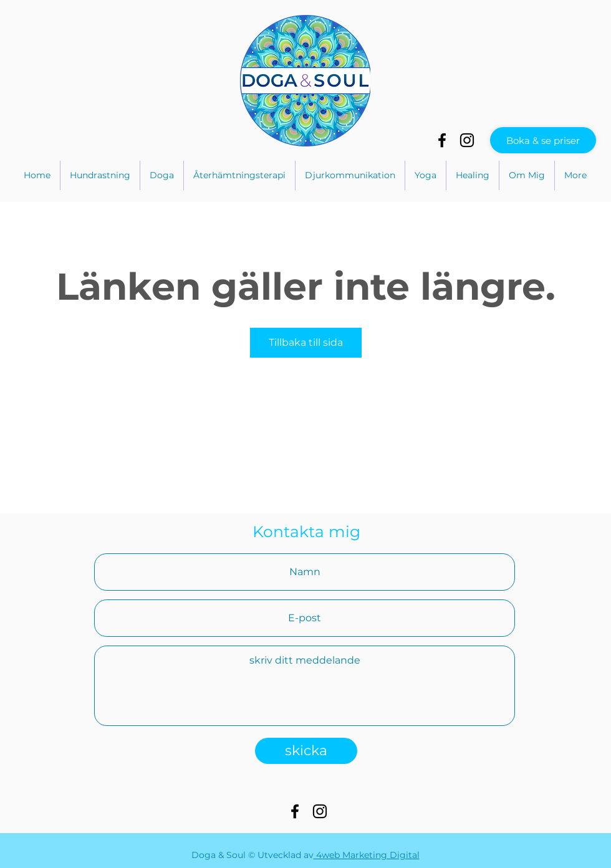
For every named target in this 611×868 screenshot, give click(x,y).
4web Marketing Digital (367, 855)
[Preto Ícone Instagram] (467, 140)
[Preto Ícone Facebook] (442, 140)
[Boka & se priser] (543, 140)
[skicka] (306, 751)
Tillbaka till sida (306, 342)
